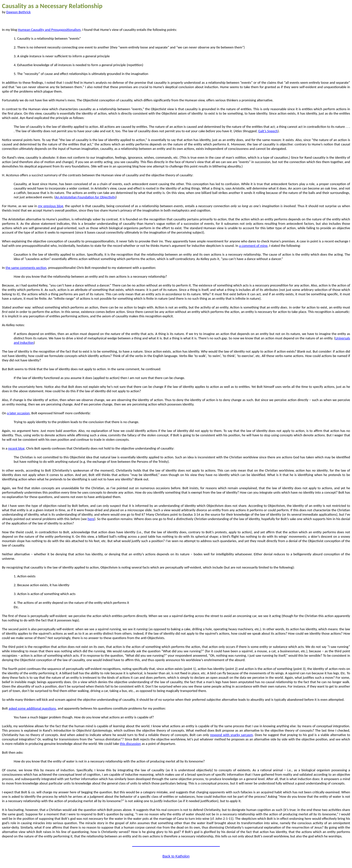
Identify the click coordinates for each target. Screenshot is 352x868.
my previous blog (50, 206)
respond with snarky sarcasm (231, 735)
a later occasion (18, 413)
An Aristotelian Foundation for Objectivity (85, 197)
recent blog (16, 448)
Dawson (19, 12)
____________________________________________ (176, 845)
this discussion (130, 744)
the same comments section (26, 268)
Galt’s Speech (268, 131)
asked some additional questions (32, 708)
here (91, 519)
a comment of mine (253, 246)
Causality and (49, 30)
